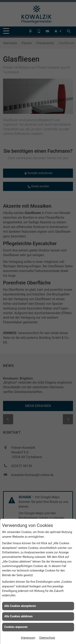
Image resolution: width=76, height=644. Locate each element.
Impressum (28, 638)
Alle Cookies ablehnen (18, 616)
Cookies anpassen (16, 627)
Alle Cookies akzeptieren (20, 606)
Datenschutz (47, 638)
